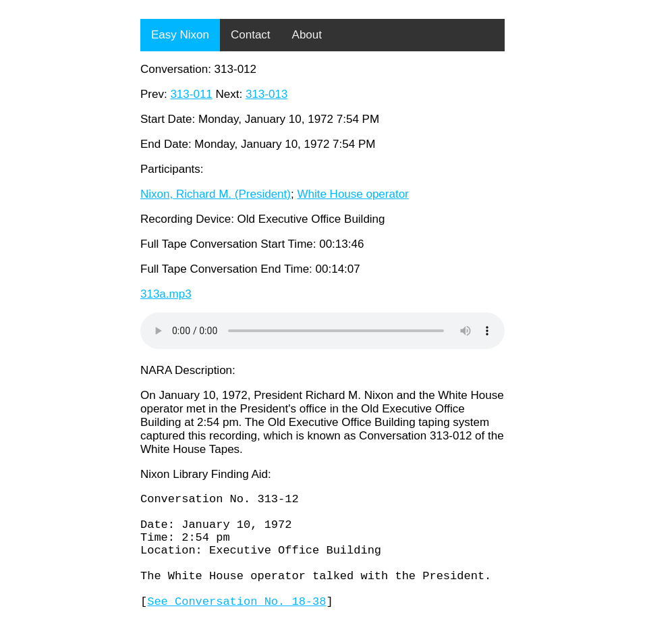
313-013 (267, 94)
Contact (251, 35)
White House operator (353, 194)
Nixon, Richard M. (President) (216, 194)
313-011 (191, 94)
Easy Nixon (180, 35)
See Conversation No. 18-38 (236, 625)
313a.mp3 (166, 294)
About (307, 35)
